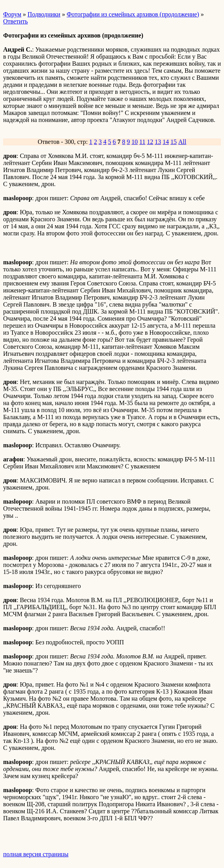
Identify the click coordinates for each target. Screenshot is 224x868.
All (182, 142)
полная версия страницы (36, 854)
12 (150, 142)
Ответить (15, 21)
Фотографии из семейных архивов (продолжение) (133, 14)
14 (166, 142)
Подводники (44, 14)
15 (173, 142)
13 (158, 142)
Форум (12, 14)
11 (142, 142)
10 (135, 142)
